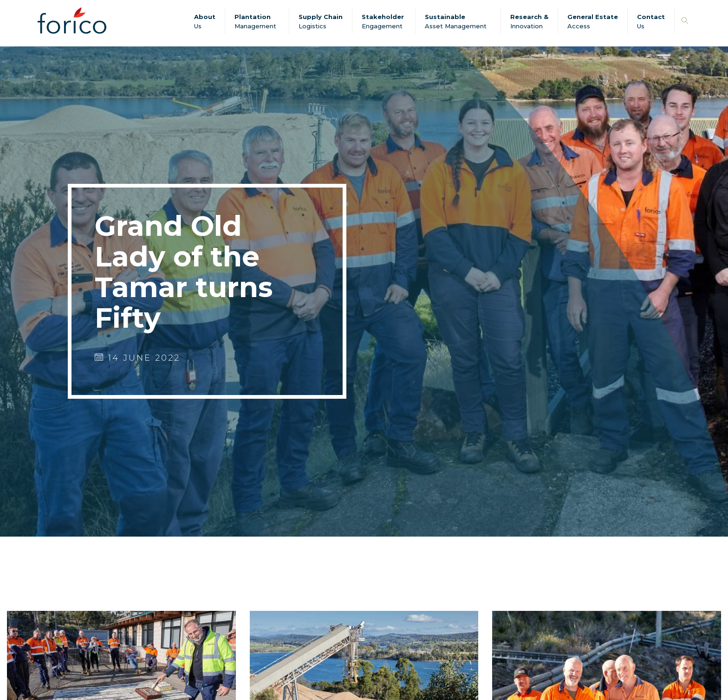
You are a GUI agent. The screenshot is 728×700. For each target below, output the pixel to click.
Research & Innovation (529, 21)
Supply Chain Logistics (321, 21)
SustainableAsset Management (456, 21)
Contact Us (651, 21)
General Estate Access (593, 21)
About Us (205, 21)
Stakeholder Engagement (383, 21)
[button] (685, 21)
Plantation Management (255, 21)
